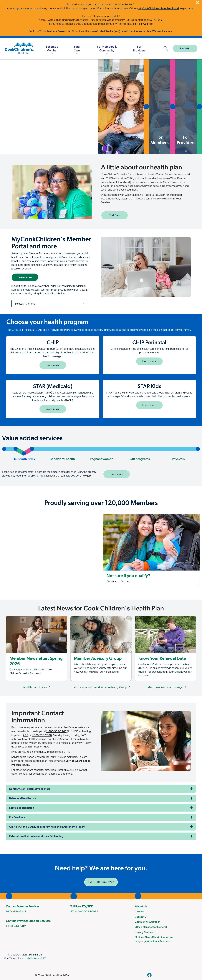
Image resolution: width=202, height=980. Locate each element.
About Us (141, 906)
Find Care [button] (77, 50)
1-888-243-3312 (16, 926)
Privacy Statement (145, 932)
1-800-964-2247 (56, 731)
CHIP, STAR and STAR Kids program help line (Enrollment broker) (47, 827)
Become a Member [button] (52, 50)
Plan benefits (50, 117)
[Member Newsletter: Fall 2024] (37, 648)
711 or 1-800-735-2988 (84, 911)
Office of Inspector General (151, 927)
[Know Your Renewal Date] (165, 648)
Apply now (20, 117)
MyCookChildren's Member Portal (159, 8)
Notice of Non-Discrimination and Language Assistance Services (155, 939)
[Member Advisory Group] (101, 648)
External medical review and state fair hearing (36, 836)
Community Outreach (148, 922)
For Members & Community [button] (107, 50)
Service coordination (22, 808)
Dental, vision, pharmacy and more (30, 789)
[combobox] (185, 48)
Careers (139, 911)
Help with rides (24, 456)
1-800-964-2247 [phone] (16, 911)
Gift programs (140, 459)
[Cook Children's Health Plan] (18, 48)
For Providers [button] (139, 50)
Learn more (25, 277)
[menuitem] (52, 48)
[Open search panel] (166, 48)
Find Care (114, 215)
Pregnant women (101, 459)
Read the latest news (37, 687)
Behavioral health (62, 459)
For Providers (17, 817)
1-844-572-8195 (143, 24)
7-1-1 (25, 735)
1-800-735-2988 (42, 735)
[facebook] (149, 975)
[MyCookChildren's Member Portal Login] (156, 48)
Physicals (178, 459)
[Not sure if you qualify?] (151, 550)
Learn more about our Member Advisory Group (101, 687)
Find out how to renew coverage (165, 687)
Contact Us (141, 917)
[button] (69, 107)
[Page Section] (101, 322)
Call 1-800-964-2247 (101, 882)
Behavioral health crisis (23, 798)
